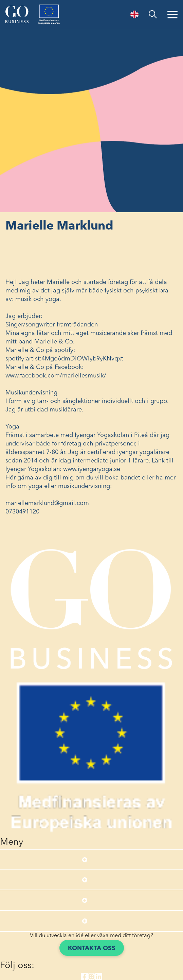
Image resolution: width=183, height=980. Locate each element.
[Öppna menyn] (172, 15)
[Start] (17, 14)
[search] (153, 14)
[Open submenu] (85, 860)
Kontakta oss (92, 948)
